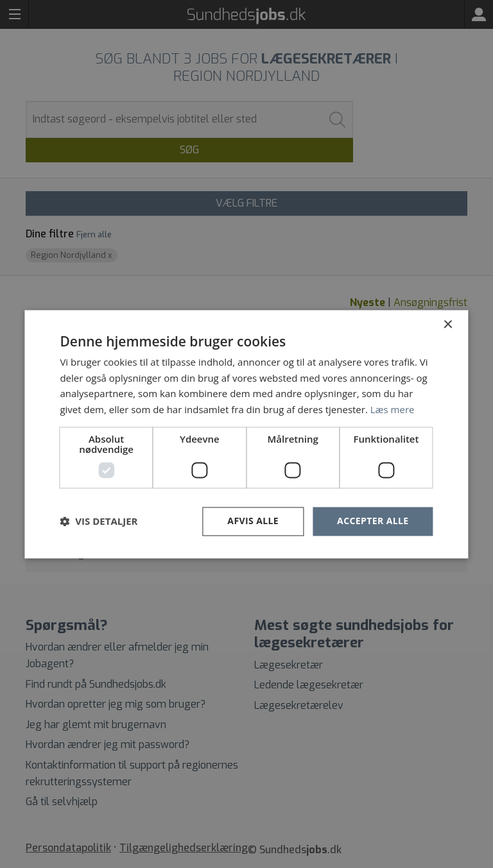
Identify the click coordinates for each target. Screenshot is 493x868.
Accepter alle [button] (373, 521)
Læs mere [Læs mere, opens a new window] (393, 410)
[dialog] (246, 434)
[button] (99, 522)
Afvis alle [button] (253, 521)
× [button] (448, 325)
